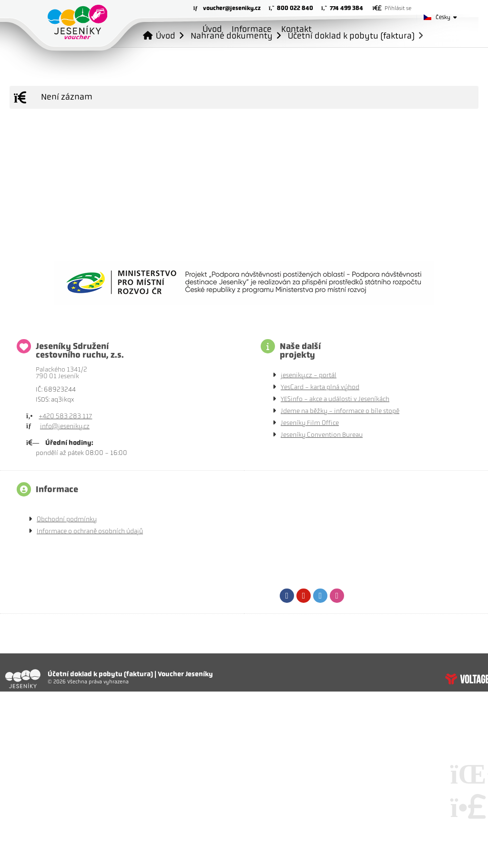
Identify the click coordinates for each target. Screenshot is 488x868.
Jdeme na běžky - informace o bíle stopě (340, 411)
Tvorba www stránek (467, 679)
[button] (392, 8)
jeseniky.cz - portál (309, 375)
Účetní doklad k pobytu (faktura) (351, 36)
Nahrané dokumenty (232, 36)
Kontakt (296, 29)
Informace (252, 29)
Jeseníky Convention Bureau (322, 435)
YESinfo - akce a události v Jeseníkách (335, 399)
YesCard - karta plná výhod (320, 387)
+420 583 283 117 (65, 416)
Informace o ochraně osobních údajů (90, 531)
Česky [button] (443, 17)
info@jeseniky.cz (65, 426)
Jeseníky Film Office (310, 423)
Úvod (77, 22)
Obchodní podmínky (67, 519)
